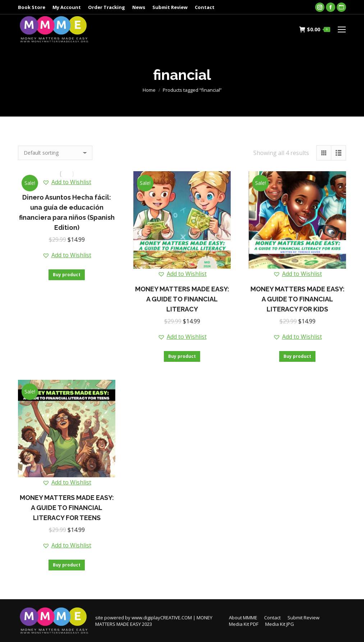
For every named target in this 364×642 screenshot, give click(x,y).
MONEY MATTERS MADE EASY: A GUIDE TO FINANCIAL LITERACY (182, 299)
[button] (67, 182)
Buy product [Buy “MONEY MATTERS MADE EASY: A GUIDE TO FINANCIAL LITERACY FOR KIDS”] (297, 356)
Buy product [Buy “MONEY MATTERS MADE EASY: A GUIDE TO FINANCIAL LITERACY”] (182, 356)
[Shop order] (55, 153)
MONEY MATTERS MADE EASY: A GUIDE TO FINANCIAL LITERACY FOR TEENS (67, 508)
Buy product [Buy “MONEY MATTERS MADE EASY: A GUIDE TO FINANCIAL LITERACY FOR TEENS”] (67, 565)
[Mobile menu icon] (342, 29)
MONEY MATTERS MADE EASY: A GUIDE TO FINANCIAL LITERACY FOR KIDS (298, 299)
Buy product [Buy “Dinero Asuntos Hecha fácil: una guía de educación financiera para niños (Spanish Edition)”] (67, 275)
